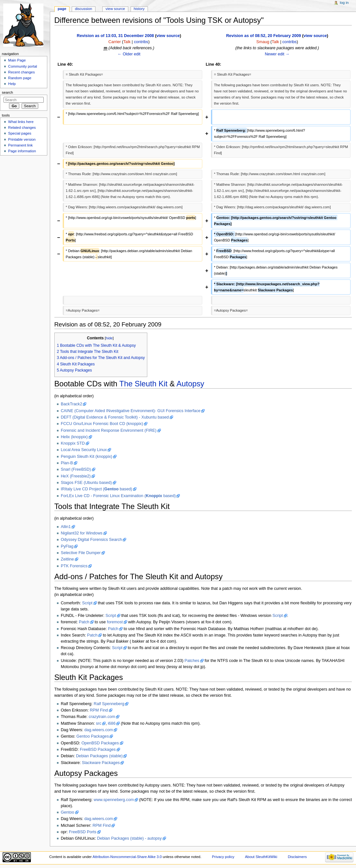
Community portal (23, 66)
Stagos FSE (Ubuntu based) (86, 483)
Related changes (22, 127)
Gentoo (68, 812)
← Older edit (129, 54)
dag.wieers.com (99, 730)
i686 (112, 723)
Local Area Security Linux (84, 450)
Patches (192, 661)
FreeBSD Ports (82, 832)
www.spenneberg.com (114, 800)
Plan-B (67, 463)
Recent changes (21, 72)
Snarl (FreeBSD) (76, 469)
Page (62, 9)
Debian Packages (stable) (99, 756)
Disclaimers (297, 857)
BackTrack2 (72, 404)
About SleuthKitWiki (261, 857)
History (139, 9)
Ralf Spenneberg (109, 704)
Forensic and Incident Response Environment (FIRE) (109, 430)
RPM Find (99, 710)
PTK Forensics (74, 566)
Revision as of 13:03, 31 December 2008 (115, 36)
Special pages (20, 133)
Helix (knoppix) (74, 437)
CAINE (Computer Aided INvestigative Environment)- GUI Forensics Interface (131, 411)
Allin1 (66, 527)
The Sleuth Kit (143, 384)
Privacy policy (223, 857)
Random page (20, 78)
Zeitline (67, 559)
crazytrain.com (102, 717)
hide (109, 338)
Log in (344, 3)
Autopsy (190, 384)
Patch (84, 622)
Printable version (22, 139)
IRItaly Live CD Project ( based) (96, 489)
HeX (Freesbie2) (76, 476)
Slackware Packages (101, 763)
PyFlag (67, 546)
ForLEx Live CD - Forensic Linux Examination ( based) (118, 496)
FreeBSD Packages (98, 750)
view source (168, 36)
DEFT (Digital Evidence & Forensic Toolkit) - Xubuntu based (115, 417)
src (99, 723)
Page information (22, 151)
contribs (141, 42)
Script (87, 603)
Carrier (115, 42)
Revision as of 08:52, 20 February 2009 (264, 36)
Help (12, 84)
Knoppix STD (73, 443)
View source (115, 9)
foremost (115, 622)
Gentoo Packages (93, 736)
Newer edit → (277, 54)
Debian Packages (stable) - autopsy (129, 838)
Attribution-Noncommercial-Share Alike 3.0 (128, 857)
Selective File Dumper (81, 553)
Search (8, 92)
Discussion (83, 9)
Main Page (17, 60)
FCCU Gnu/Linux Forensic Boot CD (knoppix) (102, 424)
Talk (127, 42)
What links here (21, 122)
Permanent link (20, 145)
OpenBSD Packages (100, 743)
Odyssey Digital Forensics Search (91, 540)
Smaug (263, 42)
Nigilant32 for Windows (82, 533)
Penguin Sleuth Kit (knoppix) (87, 457)
